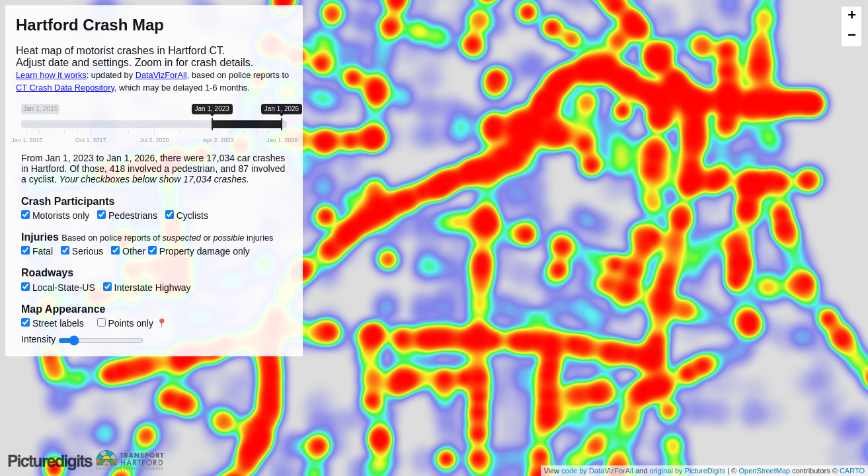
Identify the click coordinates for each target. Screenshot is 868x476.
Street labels (54, 323)
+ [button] (852, 17)
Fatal (38, 251)
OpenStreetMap (764, 471)
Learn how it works (51, 75)
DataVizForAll (161, 75)
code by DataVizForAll (597, 471)
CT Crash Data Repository (65, 88)
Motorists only (57, 216)
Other (130, 251)
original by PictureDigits (687, 471)
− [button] (852, 36)
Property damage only (199, 251)
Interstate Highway (147, 288)
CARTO (852, 471)
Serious (83, 251)
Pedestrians (129, 216)
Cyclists (187, 216)
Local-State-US (59, 288)
